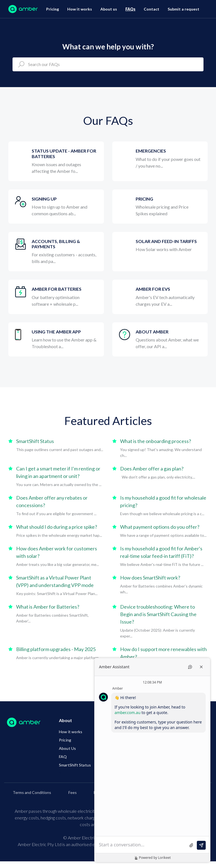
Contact (152, 9)
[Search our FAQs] (108, 64)
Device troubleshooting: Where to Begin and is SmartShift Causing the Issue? (158, 614)
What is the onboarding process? (156, 441)
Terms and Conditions (32, 792)
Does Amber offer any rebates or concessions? (52, 501)
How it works (80, 9)
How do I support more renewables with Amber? (163, 653)
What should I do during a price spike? (57, 527)
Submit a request (183, 9)
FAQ (63, 757)
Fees (73, 792)
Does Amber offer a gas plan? (152, 469)
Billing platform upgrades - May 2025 (56, 649)
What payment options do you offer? (160, 527)
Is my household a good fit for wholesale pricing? (163, 501)
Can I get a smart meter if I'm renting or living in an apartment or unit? (58, 472)
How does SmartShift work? (150, 578)
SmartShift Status (35, 441)
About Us (68, 748)
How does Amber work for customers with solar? (57, 552)
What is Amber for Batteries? (48, 607)
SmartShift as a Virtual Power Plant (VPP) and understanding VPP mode (55, 581)
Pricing (53, 9)
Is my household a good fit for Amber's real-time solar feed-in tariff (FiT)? (161, 552)
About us (109, 9)
